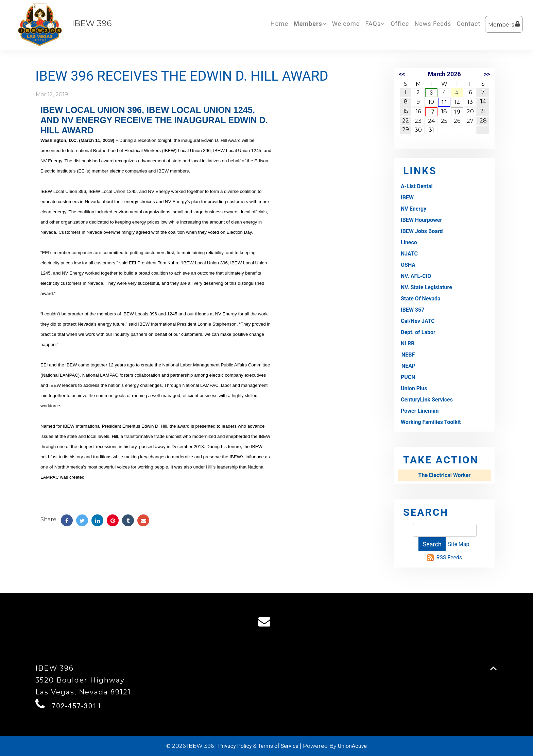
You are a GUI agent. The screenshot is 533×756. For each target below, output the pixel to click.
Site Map (459, 544)
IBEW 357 (412, 310)
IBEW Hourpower (421, 220)
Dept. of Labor (418, 332)
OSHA (408, 265)
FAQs (375, 24)
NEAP (408, 366)
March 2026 (444, 74)
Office (400, 24)
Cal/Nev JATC (418, 321)
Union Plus (414, 388)
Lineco (409, 242)
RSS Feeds (449, 557)
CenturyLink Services (427, 400)
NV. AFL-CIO (416, 276)
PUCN (408, 377)
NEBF (408, 355)
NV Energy (414, 209)
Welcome (346, 24)
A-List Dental (417, 186)
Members (504, 24)
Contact (468, 24)
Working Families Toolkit (431, 422)
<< (402, 74)
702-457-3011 (77, 706)
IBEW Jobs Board (422, 231)
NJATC (409, 254)
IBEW (407, 198)
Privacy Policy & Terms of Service (258, 746)
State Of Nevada (421, 299)
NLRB (408, 343)
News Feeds (433, 24)
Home (279, 24)
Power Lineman (420, 411)
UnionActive (352, 746)
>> (487, 74)
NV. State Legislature (426, 287)
